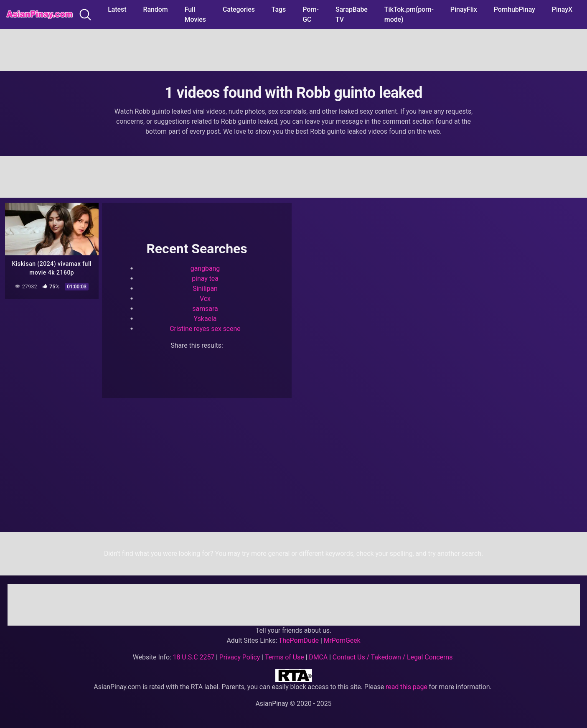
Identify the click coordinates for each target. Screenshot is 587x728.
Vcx (205, 298)
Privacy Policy (240, 657)
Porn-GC (311, 14)
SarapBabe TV (352, 14)
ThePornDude (299, 640)
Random (156, 9)
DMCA (318, 657)
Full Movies (195, 14)
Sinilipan (205, 288)
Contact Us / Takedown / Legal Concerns (393, 657)
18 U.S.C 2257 (194, 657)
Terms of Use (285, 657)
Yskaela (205, 318)
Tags (279, 9)
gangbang (205, 268)
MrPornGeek (342, 640)
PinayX (562, 9)
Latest (117, 9)
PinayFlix (464, 9)
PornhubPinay (515, 9)
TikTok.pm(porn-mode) (409, 14)
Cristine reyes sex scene (205, 328)
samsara (205, 308)
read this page (407, 687)
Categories (239, 9)
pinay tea (205, 278)
